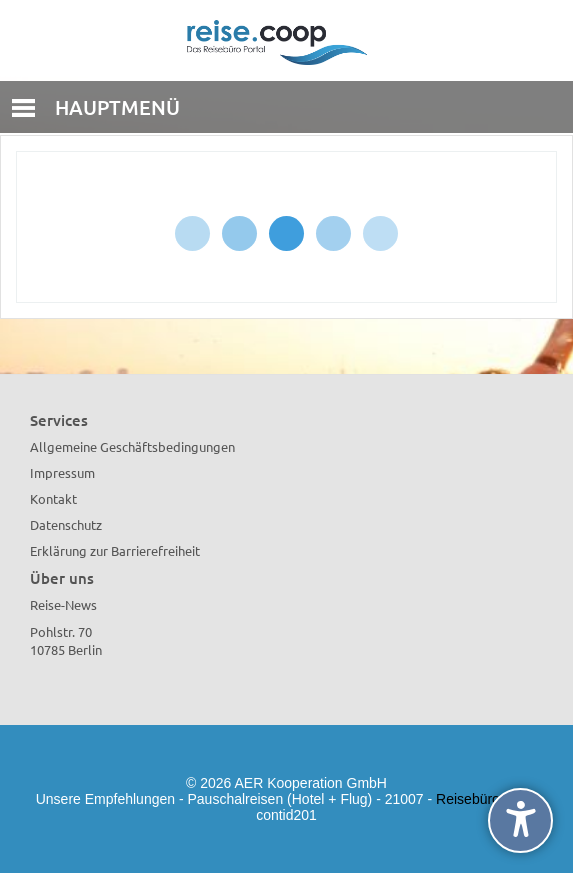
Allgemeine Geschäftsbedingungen (132, 446)
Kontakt (53, 498)
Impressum (62, 472)
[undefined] (520, 820)
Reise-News (63, 604)
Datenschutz (66, 524)
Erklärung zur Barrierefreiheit (115, 550)
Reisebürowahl (482, 799)
